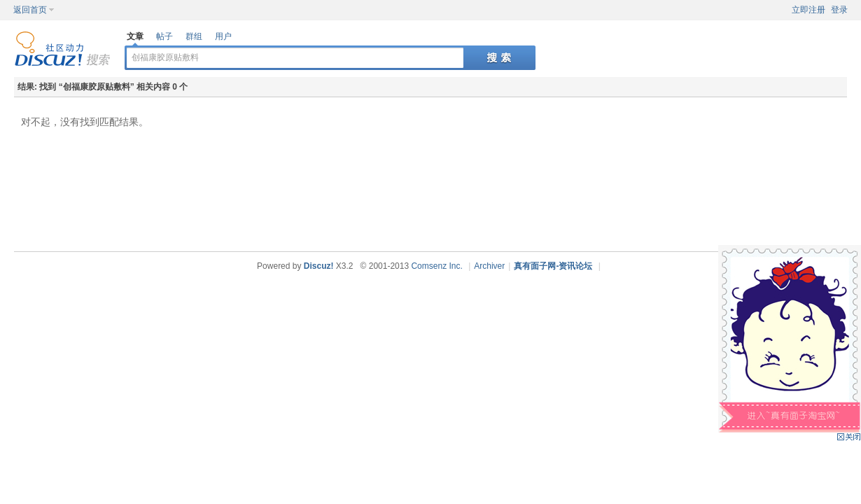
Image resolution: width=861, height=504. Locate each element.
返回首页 (30, 10)
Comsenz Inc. (436, 266)
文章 (135, 36)
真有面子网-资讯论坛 (553, 266)
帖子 (164, 36)
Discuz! (319, 266)
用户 (223, 36)
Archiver (489, 266)
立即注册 (808, 10)
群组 (194, 36)
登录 (839, 10)
